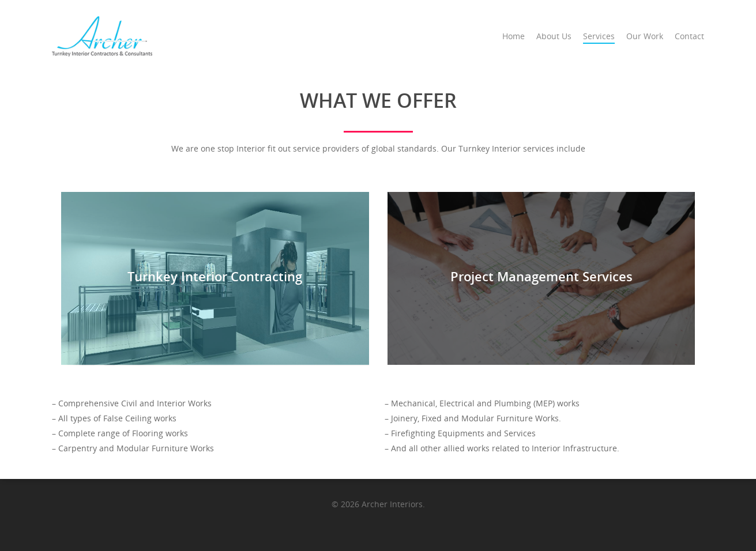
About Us (554, 36)
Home (514, 36)
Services (599, 36)
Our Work (645, 36)
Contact (689, 36)
